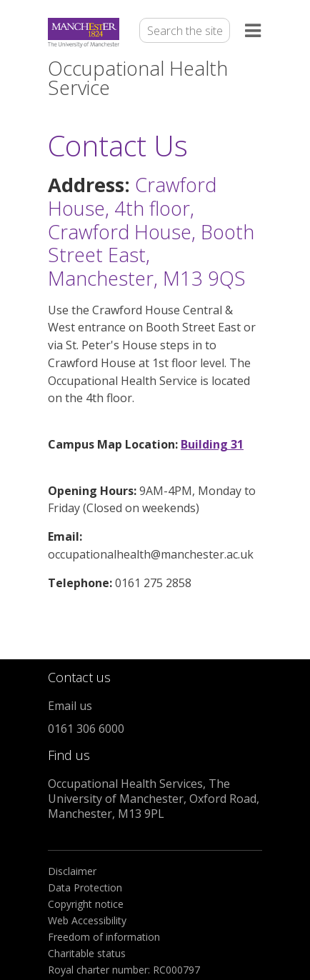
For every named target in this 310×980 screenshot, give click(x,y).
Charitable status (87, 953)
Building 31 (212, 444)
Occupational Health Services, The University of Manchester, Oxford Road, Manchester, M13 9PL (154, 799)
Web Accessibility (87, 920)
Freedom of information (104, 937)
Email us (70, 706)
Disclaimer (72, 871)
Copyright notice (86, 904)
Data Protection (85, 887)
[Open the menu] (254, 33)
